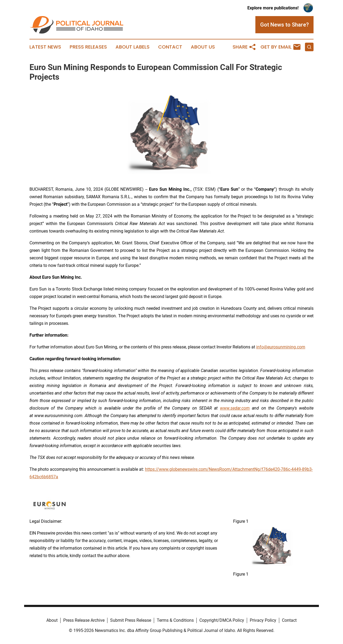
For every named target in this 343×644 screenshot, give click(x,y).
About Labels (133, 47)
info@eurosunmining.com (281, 347)
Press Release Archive (84, 620)
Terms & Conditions (175, 620)
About (52, 620)
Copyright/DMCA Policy (222, 620)
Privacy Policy (263, 620)
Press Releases (88, 47)
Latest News (45, 47)
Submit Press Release (131, 620)
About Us (203, 47)
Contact (170, 47)
